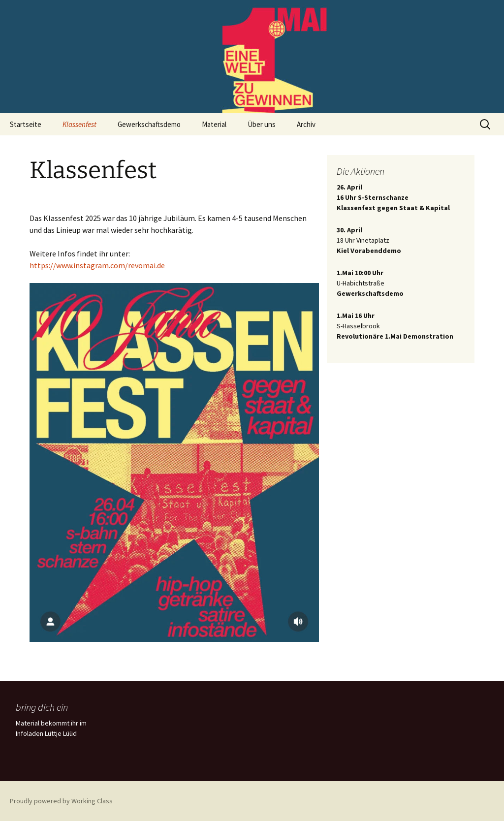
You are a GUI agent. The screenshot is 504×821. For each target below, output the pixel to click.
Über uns (262, 124)
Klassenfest (79, 124)
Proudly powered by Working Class (61, 801)
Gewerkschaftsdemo (149, 124)
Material (214, 124)
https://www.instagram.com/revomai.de (97, 265)
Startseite (26, 124)
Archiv (306, 124)
